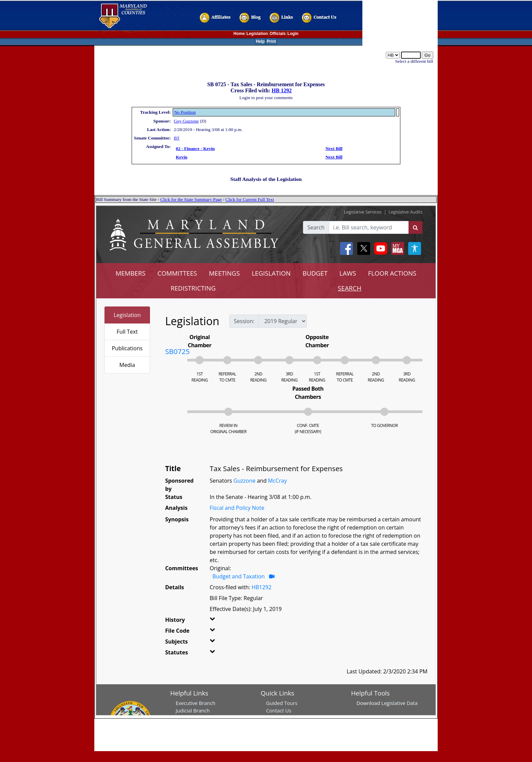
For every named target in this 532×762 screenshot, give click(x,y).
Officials (278, 34)
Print (271, 41)
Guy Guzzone (186, 121)
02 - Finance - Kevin (195, 148)
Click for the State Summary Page (191, 199)
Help (260, 41)
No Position (185, 112)
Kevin (182, 157)
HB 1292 (282, 90)
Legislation (257, 34)
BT (177, 138)
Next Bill (334, 148)
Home (239, 34)
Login (293, 34)
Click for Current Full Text (250, 199)
